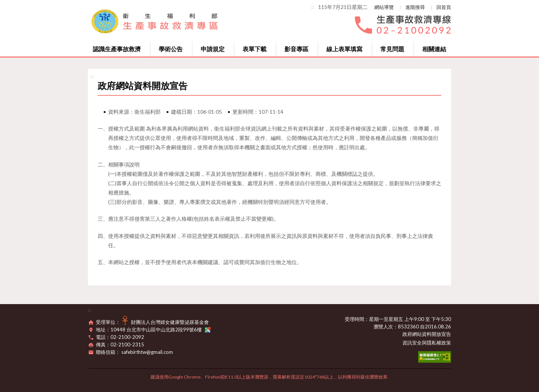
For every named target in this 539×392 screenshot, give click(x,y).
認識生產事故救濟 (117, 49)
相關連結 (434, 49)
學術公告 (171, 49)
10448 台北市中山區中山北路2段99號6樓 (161, 330)
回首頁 (444, 7)
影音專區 (296, 49)
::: (312, 7)
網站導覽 (384, 7)
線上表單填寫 (344, 49)
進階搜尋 (415, 7)
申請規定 (213, 49)
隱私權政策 (439, 343)
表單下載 (255, 49)
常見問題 (392, 49)
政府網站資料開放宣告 (427, 334)
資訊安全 (412, 343)
